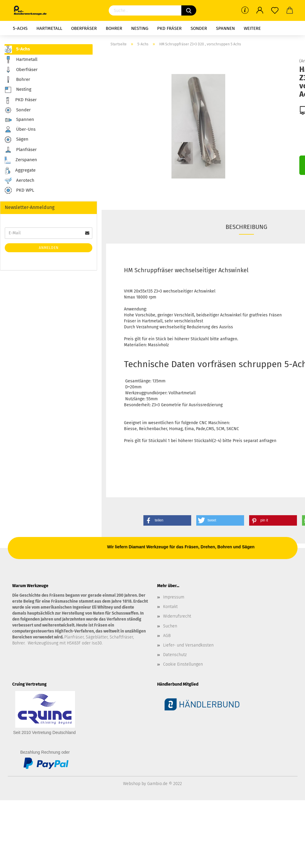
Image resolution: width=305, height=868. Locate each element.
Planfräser (21, 150)
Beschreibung (246, 227)
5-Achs (20, 28)
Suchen (170, 626)
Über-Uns (20, 129)
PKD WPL (19, 191)
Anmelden (49, 248)
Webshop (132, 784)
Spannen (225, 28)
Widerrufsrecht (177, 616)
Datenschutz (175, 655)
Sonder (199, 28)
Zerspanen (21, 160)
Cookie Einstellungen (183, 664)
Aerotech (19, 181)
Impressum (174, 597)
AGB (167, 636)
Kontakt (170, 607)
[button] (167, 520)
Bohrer (114, 28)
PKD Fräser (169, 28)
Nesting (140, 28)
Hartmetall (49, 28)
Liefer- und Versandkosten (188, 645)
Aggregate (20, 171)
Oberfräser (84, 28)
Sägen (16, 140)
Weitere (252, 28)
